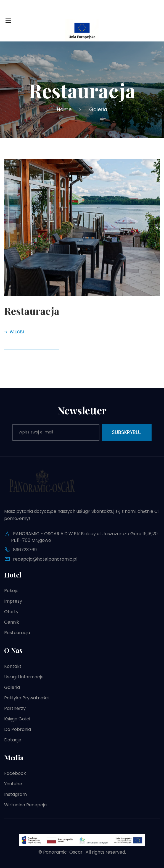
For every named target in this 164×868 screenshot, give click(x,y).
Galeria (12, 687)
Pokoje (11, 591)
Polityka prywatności (26, 698)
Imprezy (13, 601)
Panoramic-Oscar (63, 852)
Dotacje (13, 740)
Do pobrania (18, 729)
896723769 (25, 550)
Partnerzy (15, 708)
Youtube (13, 784)
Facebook (15, 773)
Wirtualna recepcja (25, 805)
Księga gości (17, 719)
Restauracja (32, 311)
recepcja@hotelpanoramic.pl (45, 559)
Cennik (12, 622)
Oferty (11, 612)
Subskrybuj (127, 432)
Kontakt (13, 666)
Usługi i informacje (24, 677)
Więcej (14, 332)
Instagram (15, 794)
